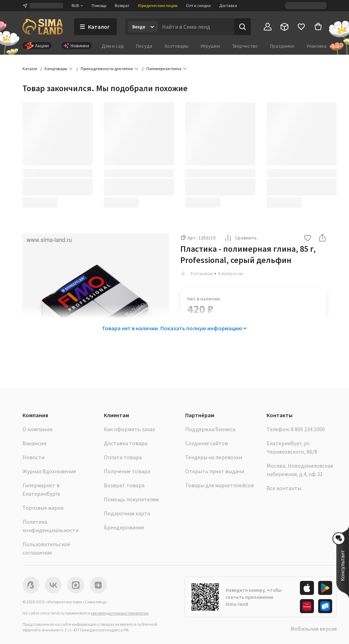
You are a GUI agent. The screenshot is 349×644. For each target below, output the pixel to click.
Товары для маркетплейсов (220, 485)
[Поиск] (242, 27)
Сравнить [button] (240, 238)
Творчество (245, 46)
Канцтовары (56, 69)
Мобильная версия (314, 629)
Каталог (30, 69)
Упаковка (317, 46)
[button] (308, 239)
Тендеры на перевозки (214, 457)
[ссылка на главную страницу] (43, 27)
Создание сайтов (207, 443)
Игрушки (210, 46)
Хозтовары (176, 46)
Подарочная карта (127, 513)
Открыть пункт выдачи (215, 471)
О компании (37, 429)
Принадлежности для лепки (107, 69)
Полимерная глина (164, 69)
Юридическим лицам (158, 5)
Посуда (144, 46)
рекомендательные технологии (120, 613)
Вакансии (34, 443)
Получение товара (127, 471)
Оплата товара (123, 457)
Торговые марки (43, 508)
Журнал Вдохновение (49, 471)
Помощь (99, 5)
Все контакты (284, 488)
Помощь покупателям (131, 499)
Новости (33, 457)
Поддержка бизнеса (210, 429)
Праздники (282, 46)
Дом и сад (113, 46)
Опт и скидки (198, 5)
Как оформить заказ (129, 429)
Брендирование (124, 527)
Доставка (228, 5)
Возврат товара (124, 485)
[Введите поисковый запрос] (196, 27)
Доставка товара (126, 443)
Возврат (122, 5)
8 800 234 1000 (308, 429)
